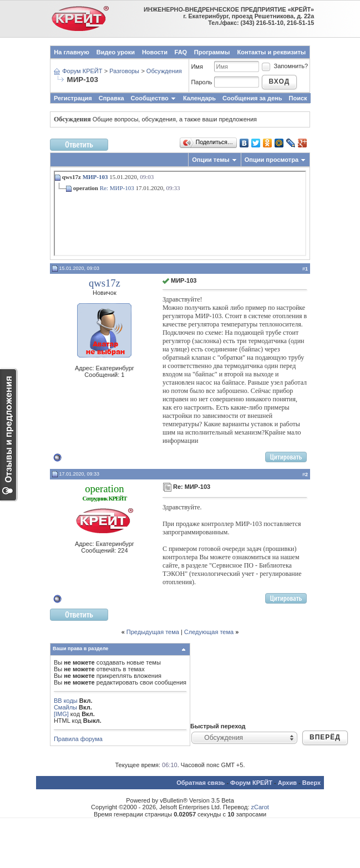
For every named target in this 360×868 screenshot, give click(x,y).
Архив (287, 783)
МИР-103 (95, 177)
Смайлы (65, 707)
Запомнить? (285, 66)
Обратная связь (201, 783)
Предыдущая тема (153, 632)
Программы (212, 52)
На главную (71, 52)
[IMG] (61, 714)
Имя (197, 67)
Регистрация (73, 98)
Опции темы (211, 160)
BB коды (66, 701)
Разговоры (124, 71)
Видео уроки (116, 52)
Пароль (201, 82)
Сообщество (154, 98)
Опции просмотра (272, 160)
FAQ (181, 52)
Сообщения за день (252, 98)
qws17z (105, 283)
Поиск (298, 98)
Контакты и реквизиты (272, 52)
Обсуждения (164, 71)
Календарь (199, 98)
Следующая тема (209, 632)
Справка (111, 98)
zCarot (260, 807)
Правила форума (78, 739)
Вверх (311, 783)
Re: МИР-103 (117, 188)
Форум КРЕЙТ (82, 71)
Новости (155, 52)
